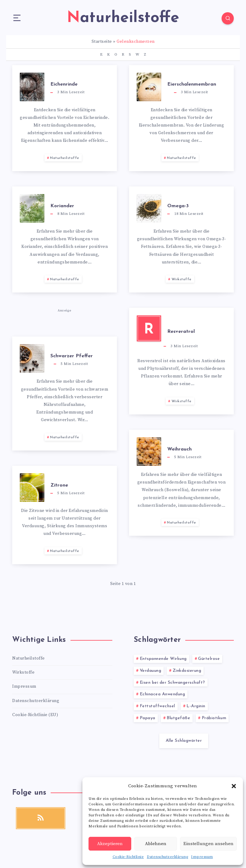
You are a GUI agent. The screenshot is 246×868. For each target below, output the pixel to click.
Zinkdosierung (187, 671)
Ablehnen (156, 844)
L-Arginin (196, 706)
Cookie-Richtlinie (128, 857)
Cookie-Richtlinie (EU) (35, 715)
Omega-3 (178, 206)
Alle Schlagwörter (184, 741)
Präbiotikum (214, 718)
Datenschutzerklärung (167, 857)
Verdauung (151, 671)
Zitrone (59, 485)
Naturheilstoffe (65, 158)
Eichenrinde (64, 84)
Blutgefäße (178, 718)
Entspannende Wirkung (163, 659)
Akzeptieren (110, 844)
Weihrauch (179, 449)
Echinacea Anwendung (163, 694)
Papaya (148, 718)
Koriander (62, 206)
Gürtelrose (209, 659)
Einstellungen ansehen (208, 844)
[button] (234, 786)
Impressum (202, 857)
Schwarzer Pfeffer (72, 356)
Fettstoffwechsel (157, 706)
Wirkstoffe (182, 279)
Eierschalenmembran (192, 84)
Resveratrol (181, 332)
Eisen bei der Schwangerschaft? (172, 683)
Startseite (102, 42)
